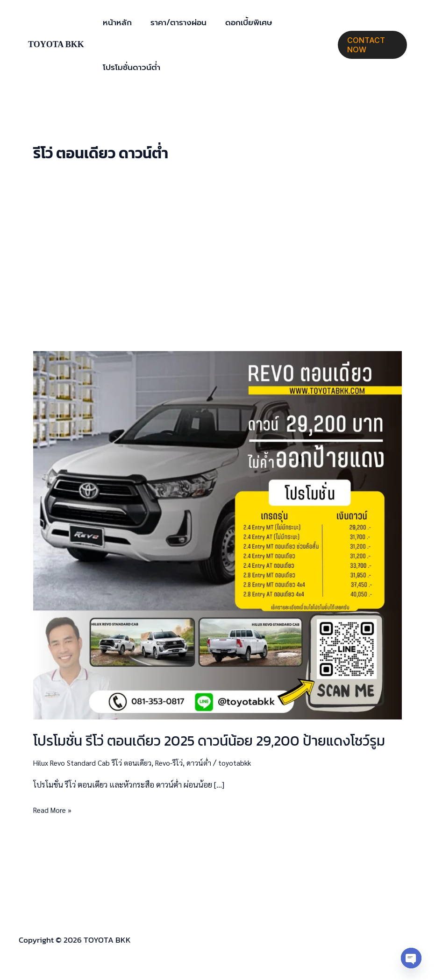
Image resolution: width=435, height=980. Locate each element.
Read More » (55, 809)
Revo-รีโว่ (179, 762)
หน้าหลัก (116, 22)
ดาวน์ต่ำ (211, 762)
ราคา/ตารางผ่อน (174, 22)
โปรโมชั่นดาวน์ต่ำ (130, 67)
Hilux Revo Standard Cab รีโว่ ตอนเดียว (96, 762)
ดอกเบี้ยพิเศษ (242, 22)
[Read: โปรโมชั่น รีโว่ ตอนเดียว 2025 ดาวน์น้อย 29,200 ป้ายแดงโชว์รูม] (217, 534)
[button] (371, 45)
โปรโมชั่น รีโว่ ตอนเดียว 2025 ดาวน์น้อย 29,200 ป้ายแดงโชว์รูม (209, 741)
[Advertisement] (217, 257)
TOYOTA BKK (56, 44)
